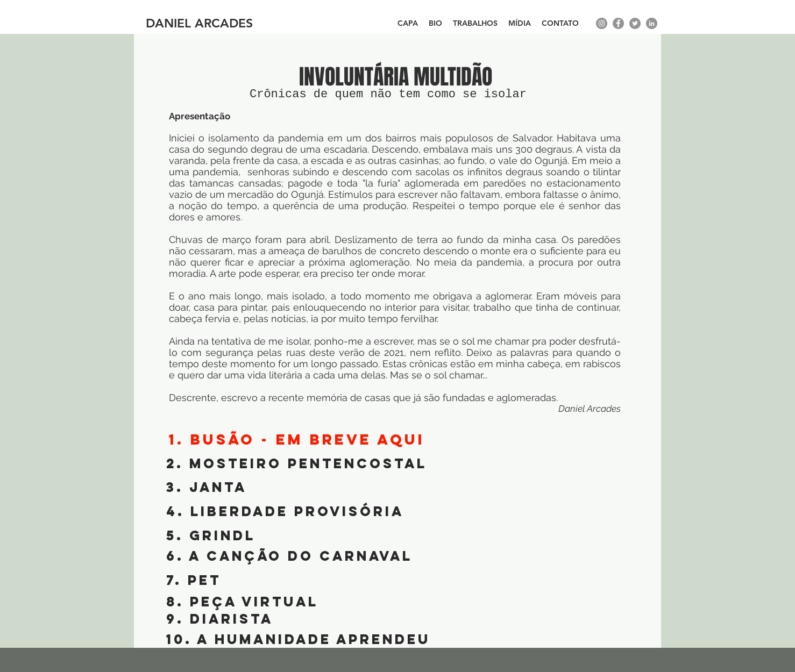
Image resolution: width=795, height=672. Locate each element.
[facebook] (618, 23)
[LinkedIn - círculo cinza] (652, 23)
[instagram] (602, 23)
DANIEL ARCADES (199, 23)
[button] (475, 23)
